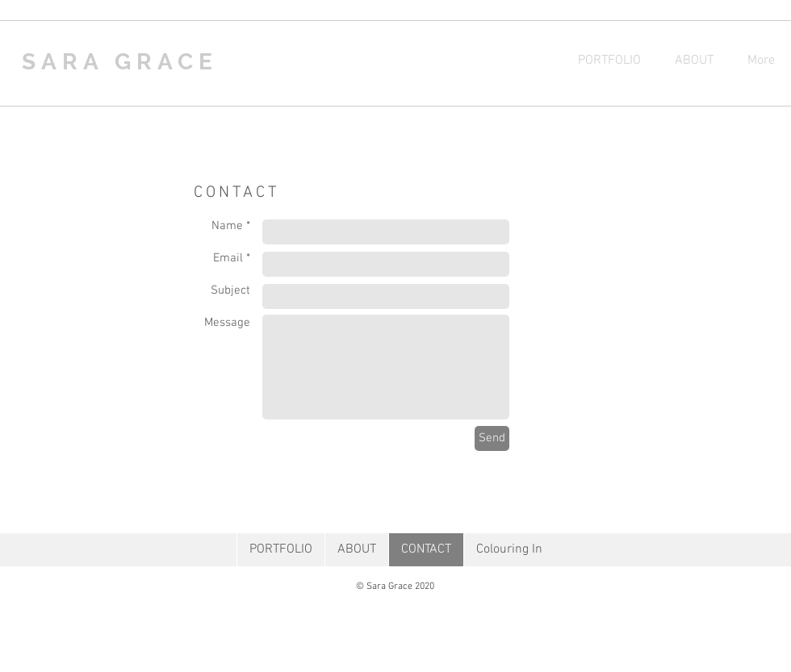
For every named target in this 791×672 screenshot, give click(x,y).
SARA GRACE (120, 62)
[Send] (492, 438)
